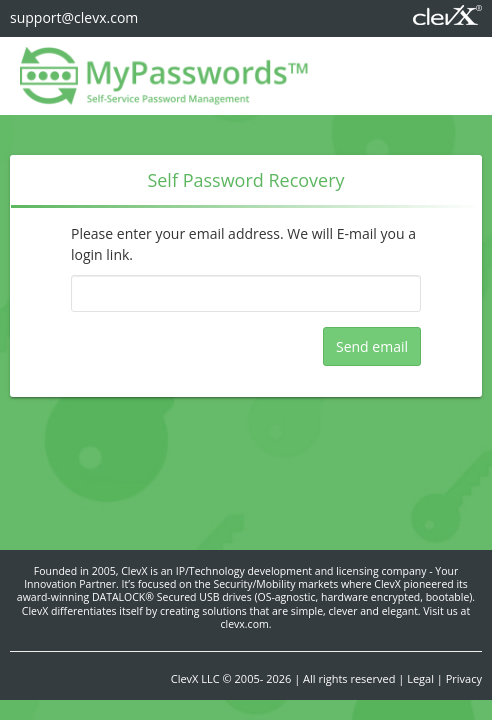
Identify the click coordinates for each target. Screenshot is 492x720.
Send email (372, 346)
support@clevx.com (74, 17)
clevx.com (245, 624)
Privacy (464, 678)
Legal (420, 678)
